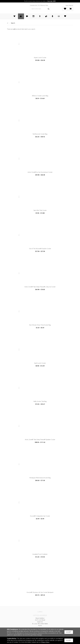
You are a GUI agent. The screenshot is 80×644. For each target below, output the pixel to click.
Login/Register (69, 5)
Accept (69, 632)
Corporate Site (33, 5)
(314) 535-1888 (51, 1)
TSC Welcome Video (43, 5)
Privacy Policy (45, 642)
